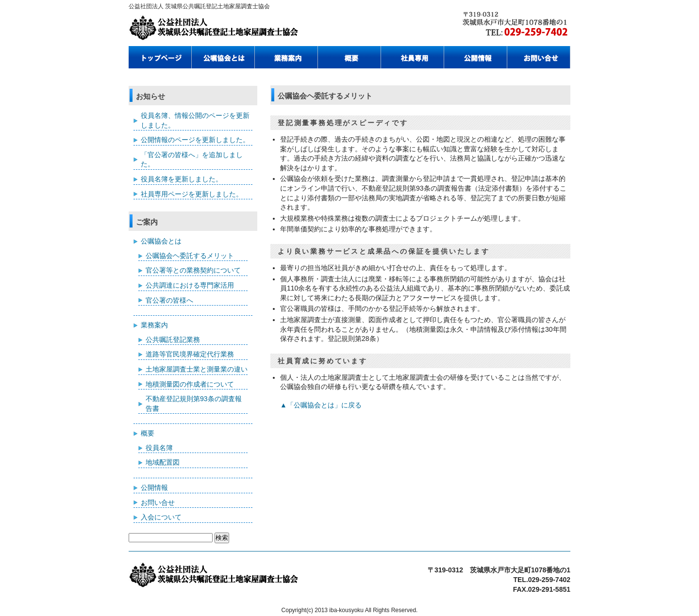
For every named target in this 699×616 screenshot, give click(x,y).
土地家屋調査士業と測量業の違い (197, 369)
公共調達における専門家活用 (190, 285)
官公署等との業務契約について (193, 270)
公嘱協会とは (161, 241)
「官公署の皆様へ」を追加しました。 (192, 160)
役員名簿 (159, 448)
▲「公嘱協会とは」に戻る (321, 405)
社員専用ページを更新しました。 (192, 194)
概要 (148, 433)
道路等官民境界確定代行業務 (190, 354)
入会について (161, 517)
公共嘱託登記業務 (173, 340)
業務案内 (154, 325)
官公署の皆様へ (169, 300)
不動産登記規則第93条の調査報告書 (194, 404)
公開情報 (154, 487)
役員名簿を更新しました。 (182, 179)
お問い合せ (158, 503)
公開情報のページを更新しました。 (195, 140)
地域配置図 (163, 462)
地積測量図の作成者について (190, 384)
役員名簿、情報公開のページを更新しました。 (195, 120)
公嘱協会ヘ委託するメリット (190, 256)
